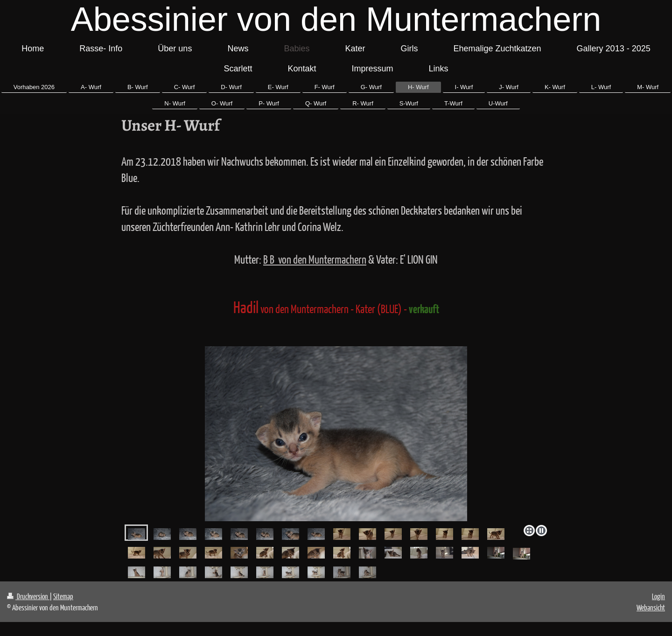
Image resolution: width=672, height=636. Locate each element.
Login (658, 596)
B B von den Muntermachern (315, 259)
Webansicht (651, 607)
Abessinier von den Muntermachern (336, 19)
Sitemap (63, 596)
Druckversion (28, 596)
